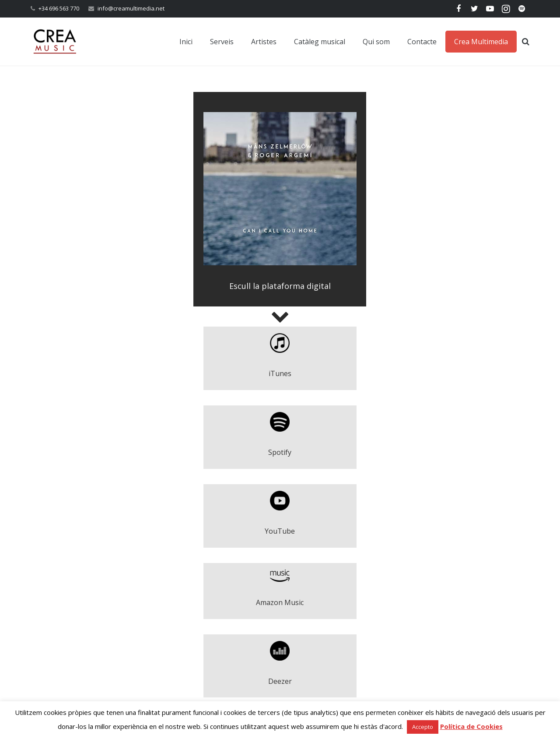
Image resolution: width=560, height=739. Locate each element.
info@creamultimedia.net (131, 8)
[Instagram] (506, 9)
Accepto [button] (423, 727)
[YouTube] (490, 9)
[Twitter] (474, 9)
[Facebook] (458, 9)
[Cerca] (526, 42)
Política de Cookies (471, 726)
